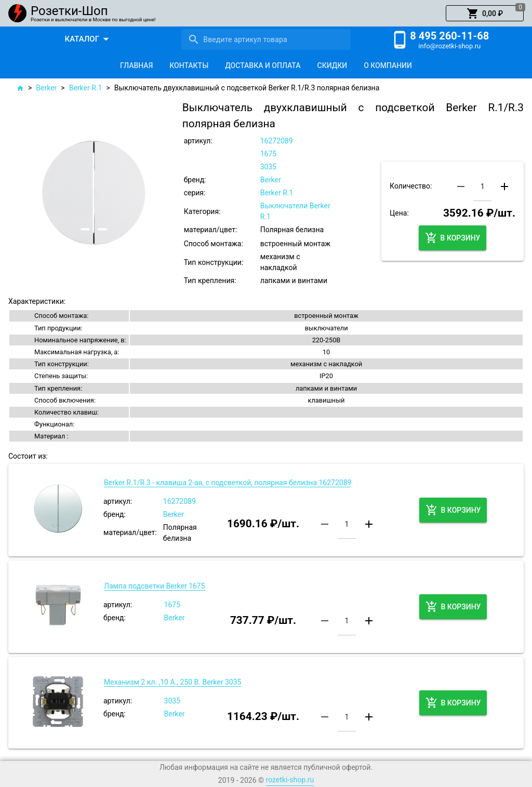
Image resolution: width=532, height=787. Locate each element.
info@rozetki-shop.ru (449, 46)
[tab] (136, 65)
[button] (485, 14)
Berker (46, 88)
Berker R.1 (86, 88)
